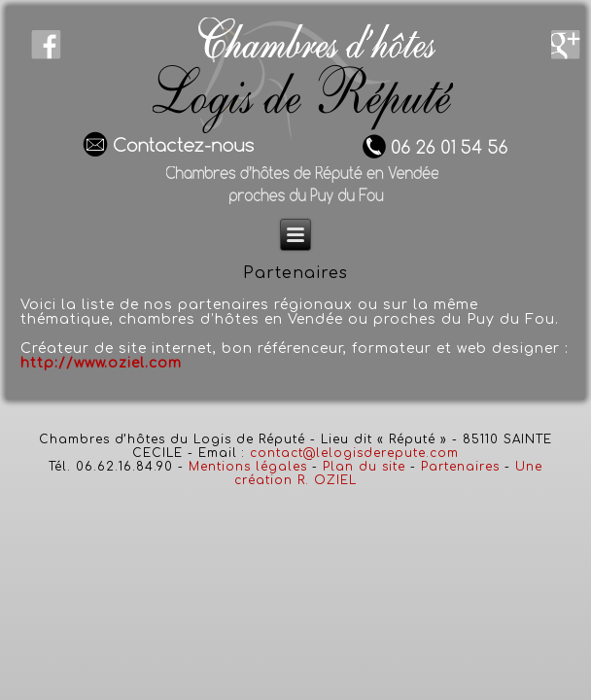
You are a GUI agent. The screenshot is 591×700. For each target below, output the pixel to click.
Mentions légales (248, 467)
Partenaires (460, 467)
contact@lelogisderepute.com (354, 453)
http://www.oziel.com (101, 363)
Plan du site (364, 467)
